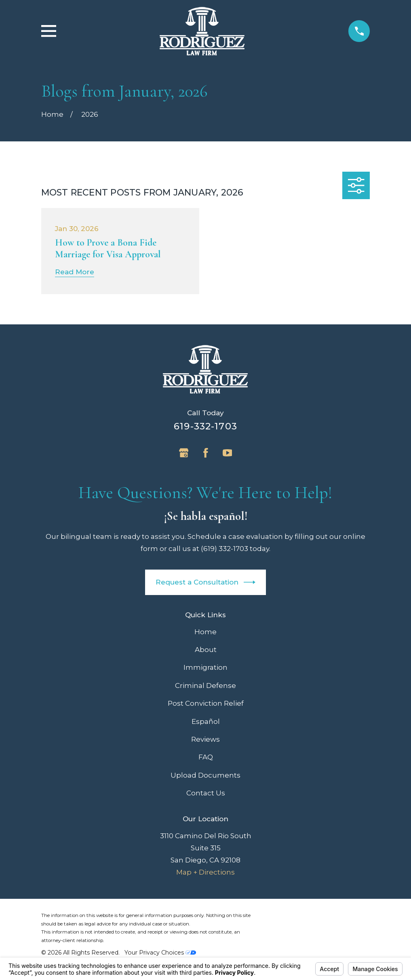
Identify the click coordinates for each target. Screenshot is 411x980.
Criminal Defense (205, 686)
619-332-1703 (205, 426)
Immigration (205, 667)
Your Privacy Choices (160, 953)
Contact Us (206, 793)
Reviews (205, 739)
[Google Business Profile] (184, 453)
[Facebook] (206, 453)
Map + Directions (205, 872)
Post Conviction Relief (206, 703)
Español (206, 721)
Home (205, 632)
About (206, 650)
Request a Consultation (206, 582)
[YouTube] (228, 453)
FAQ (206, 757)
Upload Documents (205, 775)
